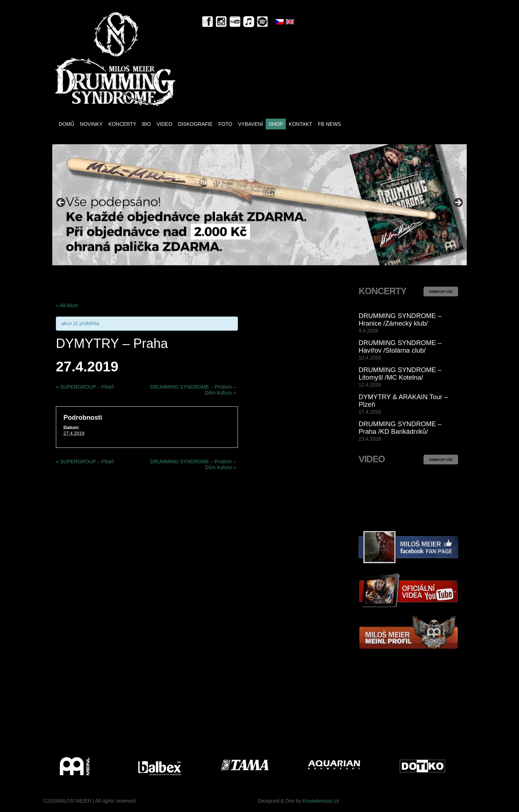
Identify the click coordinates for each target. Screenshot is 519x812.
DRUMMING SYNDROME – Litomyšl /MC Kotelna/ (400, 374)
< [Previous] (61, 203)
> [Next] (458, 203)
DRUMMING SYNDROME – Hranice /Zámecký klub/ (400, 319)
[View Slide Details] (259, 205)
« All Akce (67, 305)
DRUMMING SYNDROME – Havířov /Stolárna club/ (400, 347)
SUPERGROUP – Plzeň (85, 387)
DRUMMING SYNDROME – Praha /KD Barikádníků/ (400, 428)
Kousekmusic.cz (321, 801)
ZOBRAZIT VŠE (441, 292)
